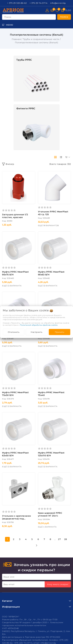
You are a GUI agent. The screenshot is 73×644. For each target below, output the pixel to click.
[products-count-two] (55, 157)
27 (59, 539)
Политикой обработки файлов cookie (39, 325)
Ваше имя (9, 577)
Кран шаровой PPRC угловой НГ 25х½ (50, 514)
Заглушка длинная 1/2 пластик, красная (15, 216)
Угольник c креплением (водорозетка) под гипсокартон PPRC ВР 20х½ (17, 520)
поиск (8, 17)
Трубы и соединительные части (41, 39)
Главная (16, 39)
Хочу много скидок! (58, 584)
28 (66, 539)
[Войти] (47, 10)
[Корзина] (68, 10)
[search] (64, 17)
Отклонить (14, 332)
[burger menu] (8, 25)
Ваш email (9, 584)
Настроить (37, 332)
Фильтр (8, 164)
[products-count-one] (61, 157)
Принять (60, 332)
